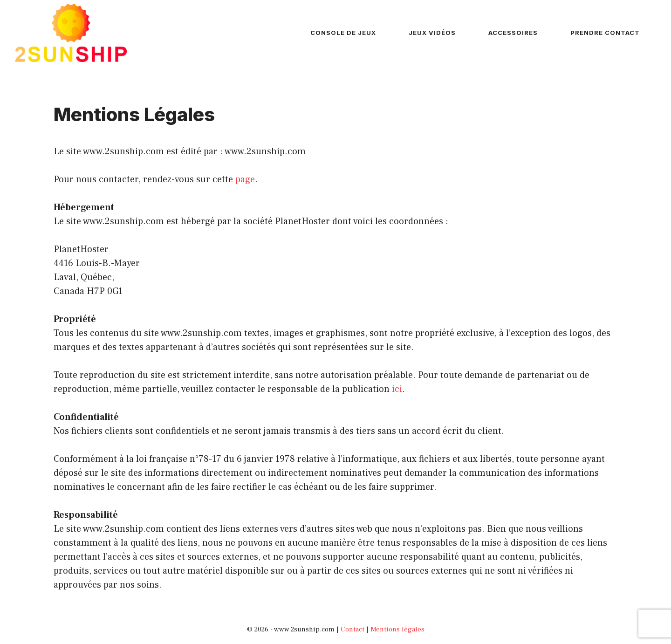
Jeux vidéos (432, 33)
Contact (353, 629)
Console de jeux (343, 33)
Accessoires (513, 33)
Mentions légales (397, 629)
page (245, 179)
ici (397, 389)
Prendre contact (605, 33)
